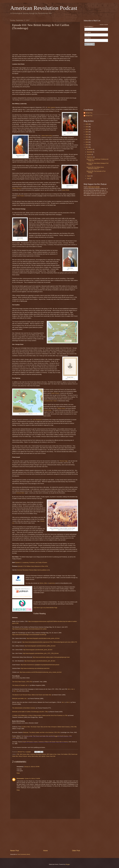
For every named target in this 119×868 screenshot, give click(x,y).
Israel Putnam (55, 393)
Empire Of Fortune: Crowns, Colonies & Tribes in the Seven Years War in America (45, 742)
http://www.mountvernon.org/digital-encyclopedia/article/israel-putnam (40, 665)
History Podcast (23, 756)
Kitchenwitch (20, 779)
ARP (48, 754)
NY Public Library (71, 379)
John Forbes (20, 196)
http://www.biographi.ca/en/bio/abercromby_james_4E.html (43, 638)
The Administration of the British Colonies (24, 708)
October (89, 155)
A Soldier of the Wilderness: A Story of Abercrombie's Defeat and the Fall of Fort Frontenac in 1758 (40, 715)
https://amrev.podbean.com (42, 570)
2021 (87, 137)
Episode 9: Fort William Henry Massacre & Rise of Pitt (33, 566)
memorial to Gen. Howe (50, 401)
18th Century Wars (25, 754)
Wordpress (71, 270)
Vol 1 (69, 689)
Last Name (88, 38)
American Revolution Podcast (44, 8)
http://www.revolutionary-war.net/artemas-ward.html (35, 668)
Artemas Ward (20, 493)
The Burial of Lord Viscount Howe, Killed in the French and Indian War (32, 695)
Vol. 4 (20, 685)
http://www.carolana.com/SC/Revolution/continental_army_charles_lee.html (41, 672)
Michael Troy (89, 113)
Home (45, 851)
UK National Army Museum (71, 134)
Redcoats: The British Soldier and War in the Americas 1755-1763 (41, 732)
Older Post (76, 851)
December (90, 149)
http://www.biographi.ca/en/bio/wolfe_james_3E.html (38, 650)
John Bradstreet (37, 420)
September (90, 157)
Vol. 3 (15, 691)
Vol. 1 (63, 702)
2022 (87, 134)
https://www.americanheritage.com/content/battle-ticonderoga (29, 635)
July (88, 178)
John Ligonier (51, 107)
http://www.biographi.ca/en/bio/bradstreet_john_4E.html (40, 661)
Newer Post (15, 851)
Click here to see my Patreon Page (22, 597)
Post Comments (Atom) (24, 854)
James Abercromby (47, 136)
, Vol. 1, (20, 698)
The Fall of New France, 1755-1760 (22, 682)
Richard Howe (47, 410)
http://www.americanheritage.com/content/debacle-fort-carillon (29, 629)
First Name (88, 32)
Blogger (68, 864)
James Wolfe (66, 190)
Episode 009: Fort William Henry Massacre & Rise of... (95, 168)
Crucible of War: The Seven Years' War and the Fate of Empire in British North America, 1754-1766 (49, 727)
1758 (18, 754)
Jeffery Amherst (17, 188)
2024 (87, 129)
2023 (87, 132)
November (90, 152)
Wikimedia (21, 157)
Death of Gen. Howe (55, 754)
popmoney (52, 583)
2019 (87, 142)
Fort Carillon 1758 (66, 754)
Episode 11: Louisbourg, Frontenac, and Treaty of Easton (31, 562)
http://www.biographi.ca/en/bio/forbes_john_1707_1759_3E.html (41, 653)
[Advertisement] (45, 834)
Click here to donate (18, 583)
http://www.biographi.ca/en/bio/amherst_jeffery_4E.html (40, 646)
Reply (18, 773)
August (89, 176)
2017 (87, 147)
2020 (87, 139)
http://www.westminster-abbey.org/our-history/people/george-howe (51, 657)
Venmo (41, 583)
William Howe (61, 408)
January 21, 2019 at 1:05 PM (32, 767)
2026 (87, 124)
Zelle (45, 583)
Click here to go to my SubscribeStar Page (45, 608)
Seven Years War (51, 756)
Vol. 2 (73, 689)
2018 (87, 145)
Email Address (89, 27)
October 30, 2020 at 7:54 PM (32, 779)
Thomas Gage (64, 461)
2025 (87, 127)
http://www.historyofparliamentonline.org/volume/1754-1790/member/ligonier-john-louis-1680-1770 (50, 642)
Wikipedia (21, 240)
